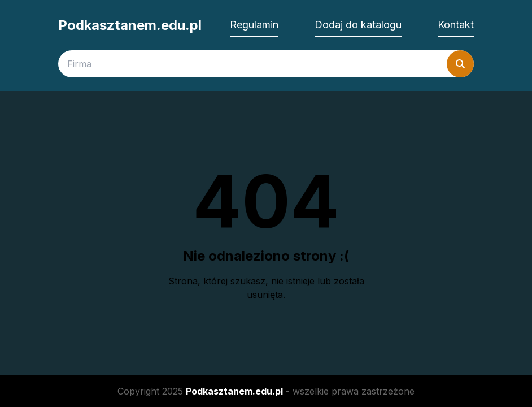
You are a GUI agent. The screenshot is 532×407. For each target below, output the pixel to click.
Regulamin (254, 25)
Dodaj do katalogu (358, 25)
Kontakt (456, 25)
